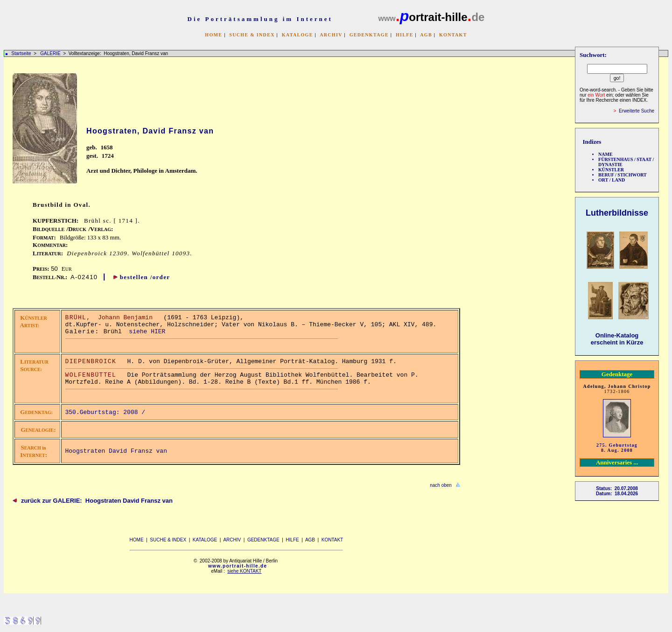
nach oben (441, 485)
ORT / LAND (612, 180)
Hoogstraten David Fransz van (116, 451)
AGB (426, 35)
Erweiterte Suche (637, 111)
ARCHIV (331, 35)
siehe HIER (147, 332)
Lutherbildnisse (617, 213)
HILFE (405, 35)
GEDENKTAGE (369, 35)
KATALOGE (297, 35)
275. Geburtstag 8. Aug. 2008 (617, 448)
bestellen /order (145, 277)
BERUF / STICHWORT (623, 175)
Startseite (21, 53)
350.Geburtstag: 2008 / (107, 412)
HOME (213, 35)
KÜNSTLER (611, 170)
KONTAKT (453, 35)
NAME (605, 154)
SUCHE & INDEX (252, 35)
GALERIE (51, 53)
